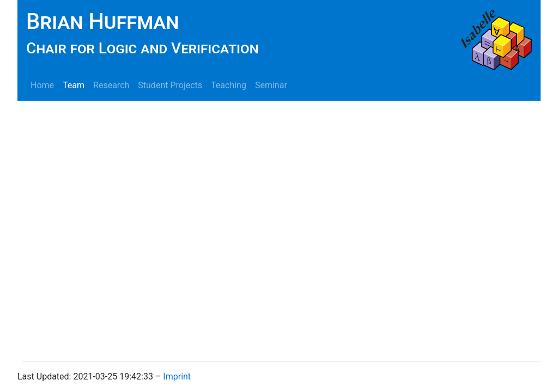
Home (42, 85)
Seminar (271, 85)
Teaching (229, 85)
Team (74, 85)
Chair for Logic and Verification (142, 48)
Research (111, 85)
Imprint (177, 376)
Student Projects (170, 85)
